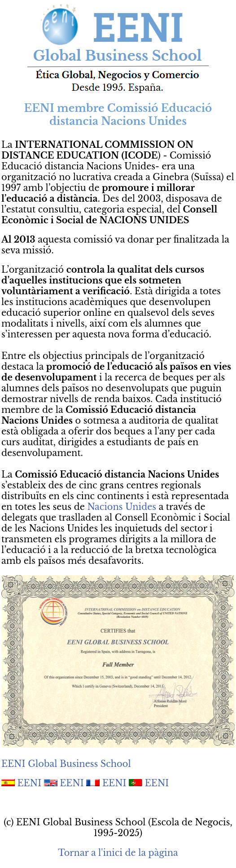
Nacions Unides (122, 507)
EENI (30, 783)
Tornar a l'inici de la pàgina (118, 853)
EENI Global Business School (66, 764)
